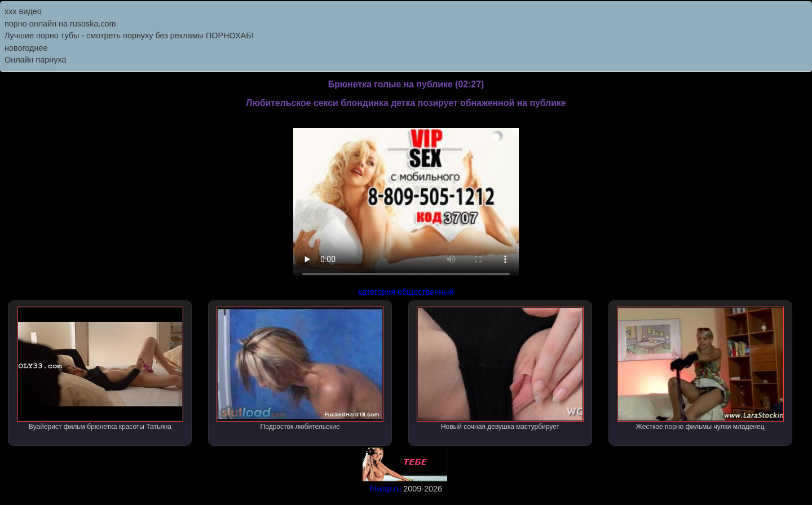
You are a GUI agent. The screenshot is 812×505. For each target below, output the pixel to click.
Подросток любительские (300, 369)
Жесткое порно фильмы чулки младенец (700, 369)
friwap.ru (385, 489)
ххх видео (23, 11)
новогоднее (26, 48)
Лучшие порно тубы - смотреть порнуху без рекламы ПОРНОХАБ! (129, 36)
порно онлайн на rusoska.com (60, 24)
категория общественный (406, 292)
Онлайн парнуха (36, 60)
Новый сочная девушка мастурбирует (500, 369)
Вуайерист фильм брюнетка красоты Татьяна (100, 369)
